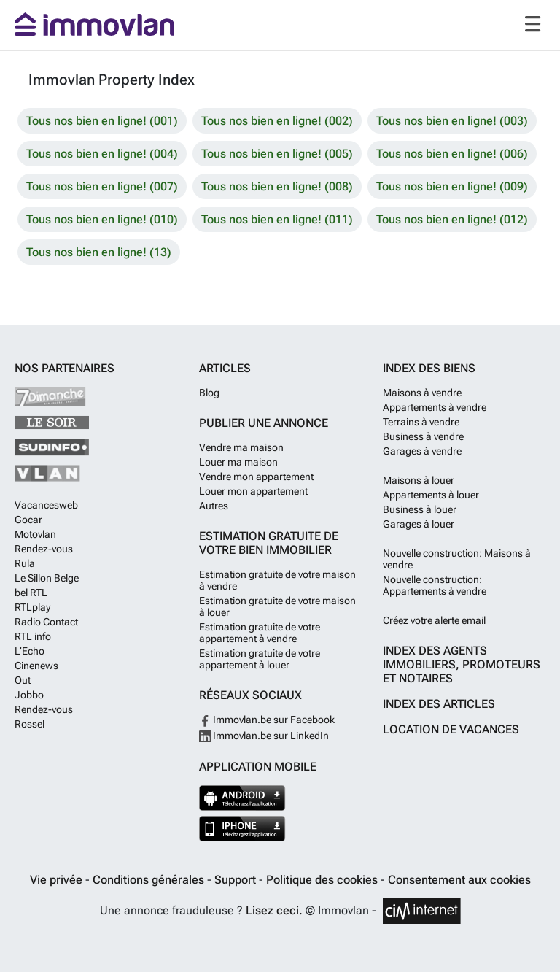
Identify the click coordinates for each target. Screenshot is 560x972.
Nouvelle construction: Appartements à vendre (435, 585)
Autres (214, 506)
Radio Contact (46, 622)
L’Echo (30, 651)
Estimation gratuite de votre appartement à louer (260, 659)
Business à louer (420, 509)
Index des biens (429, 368)
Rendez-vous (44, 549)
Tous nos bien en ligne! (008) (277, 186)
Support (237, 880)
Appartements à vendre (435, 407)
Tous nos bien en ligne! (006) (452, 154)
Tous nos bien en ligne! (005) (277, 154)
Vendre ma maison (241, 447)
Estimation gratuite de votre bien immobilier (269, 543)
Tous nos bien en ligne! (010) (102, 219)
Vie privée (58, 880)
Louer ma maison (238, 462)
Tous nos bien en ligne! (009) (452, 186)
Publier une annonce (264, 423)
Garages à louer (419, 524)
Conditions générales (150, 880)
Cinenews (36, 666)
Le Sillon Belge (47, 578)
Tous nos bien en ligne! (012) (452, 219)
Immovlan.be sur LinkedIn (264, 736)
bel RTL (31, 593)
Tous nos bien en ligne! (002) (277, 121)
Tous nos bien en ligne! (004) (102, 154)
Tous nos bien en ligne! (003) (452, 121)
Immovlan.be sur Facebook (267, 720)
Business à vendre (423, 436)
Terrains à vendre (421, 422)
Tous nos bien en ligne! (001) (102, 121)
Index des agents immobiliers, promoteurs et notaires (462, 664)
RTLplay (32, 607)
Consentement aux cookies (459, 880)
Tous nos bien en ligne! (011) (277, 219)
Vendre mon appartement (256, 477)
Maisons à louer (419, 480)
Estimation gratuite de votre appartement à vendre (260, 633)
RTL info (33, 636)
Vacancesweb (46, 505)
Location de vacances (451, 729)
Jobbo (29, 695)
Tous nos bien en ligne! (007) (102, 186)
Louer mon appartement (253, 491)
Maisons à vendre (422, 393)
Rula (25, 563)
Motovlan (35, 534)
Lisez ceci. (274, 910)
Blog (209, 393)
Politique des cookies (323, 880)
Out (23, 680)
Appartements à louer (431, 495)
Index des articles (439, 704)
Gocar (28, 520)
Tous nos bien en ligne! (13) (99, 252)
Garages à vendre (422, 451)
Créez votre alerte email (434, 620)
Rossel (30, 724)
